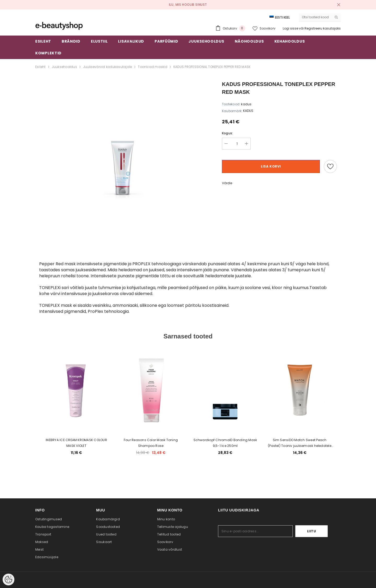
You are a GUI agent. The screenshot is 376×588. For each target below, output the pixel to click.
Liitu (312, 531)
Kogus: (227, 133)
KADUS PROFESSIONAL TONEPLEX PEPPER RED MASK (212, 67)
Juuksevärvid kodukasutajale (107, 67)
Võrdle (227, 183)
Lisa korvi (271, 166)
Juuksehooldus (64, 67)
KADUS (248, 111)
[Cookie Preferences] (8, 580)
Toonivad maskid (153, 67)
